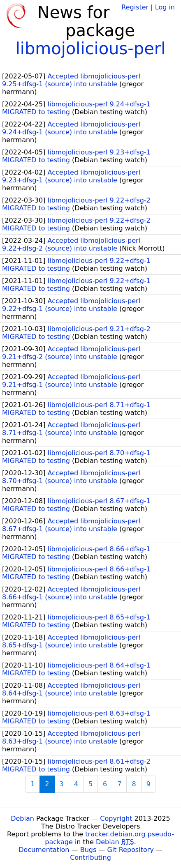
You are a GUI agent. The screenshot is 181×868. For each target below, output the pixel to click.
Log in (165, 7)
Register (135, 7)
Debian (22, 818)
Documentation (44, 850)
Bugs (88, 850)
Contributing (90, 858)
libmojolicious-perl (91, 48)
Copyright (116, 818)
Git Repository (130, 850)
